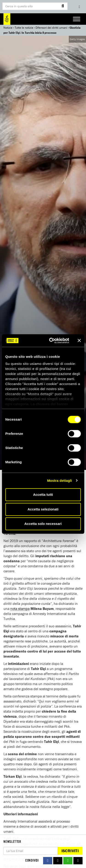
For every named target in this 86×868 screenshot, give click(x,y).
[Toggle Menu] (77, 19)
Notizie (8, 28)
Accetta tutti (43, 495)
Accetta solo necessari (43, 524)
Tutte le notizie (24, 28)
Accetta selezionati (43, 509)
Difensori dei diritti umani (51, 28)
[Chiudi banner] (79, 341)
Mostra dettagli (59, 481)
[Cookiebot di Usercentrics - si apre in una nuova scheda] (51, 341)
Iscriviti (70, 851)
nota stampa (20, 609)
